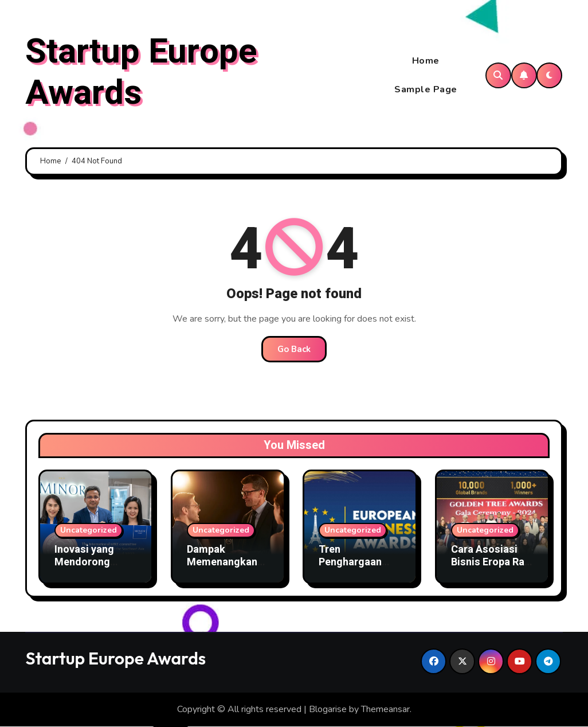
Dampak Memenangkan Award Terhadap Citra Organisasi (226, 569)
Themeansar (385, 710)
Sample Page (426, 90)
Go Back (294, 350)
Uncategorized (89, 531)
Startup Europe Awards (141, 73)
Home (426, 61)
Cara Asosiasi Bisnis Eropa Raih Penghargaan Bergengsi (492, 569)
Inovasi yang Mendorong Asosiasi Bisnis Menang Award (91, 569)
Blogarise (328, 710)
